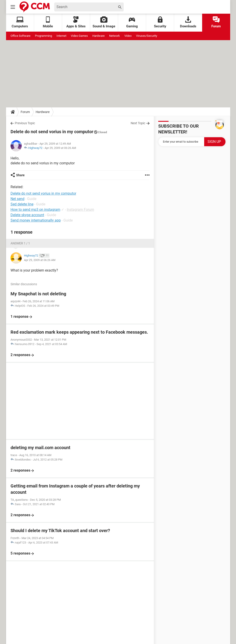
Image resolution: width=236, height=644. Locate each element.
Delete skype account (27, 215)
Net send (17, 199)
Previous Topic (25, 123)
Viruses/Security (147, 36)
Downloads (188, 22)
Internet (61, 36)
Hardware (99, 36)
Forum (216, 22)
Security (160, 22)
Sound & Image (104, 22)
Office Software (21, 36)
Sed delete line (22, 204)
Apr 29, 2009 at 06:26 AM (60, 148)
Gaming (132, 22)
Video (128, 36)
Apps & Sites (76, 22)
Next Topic (138, 123)
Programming (43, 36)
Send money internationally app (36, 220)
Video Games (79, 36)
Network (115, 36)
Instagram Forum (80, 210)
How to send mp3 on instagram (35, 210)
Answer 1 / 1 (20, 243)
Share (20, 175)
